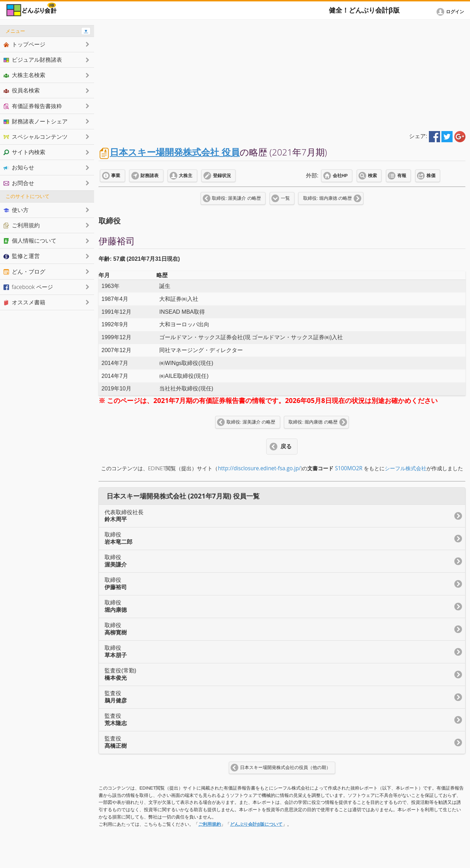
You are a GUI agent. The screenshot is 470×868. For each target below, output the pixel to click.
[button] (452, 12)
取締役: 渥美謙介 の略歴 (236, 198)
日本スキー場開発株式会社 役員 (175, 152)
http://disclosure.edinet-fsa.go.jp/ (259, 468)
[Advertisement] (282, 74)
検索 (372, 176)
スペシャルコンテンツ (36, 137)
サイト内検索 (24, 152)
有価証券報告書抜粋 (33, 106)
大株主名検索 (24, 75)
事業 (116, 176)
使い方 (16, 210)
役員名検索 (22, 90)
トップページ (24, 44)
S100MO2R (349, 468)
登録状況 (222, 176)
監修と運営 (22, 256)
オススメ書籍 (24, 302)
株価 (431, 176)
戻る (286, 446)
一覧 (285, 198)
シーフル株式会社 (406, 468)
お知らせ (19, 167)
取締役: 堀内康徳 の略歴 (328, 198)
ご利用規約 (210, 824)
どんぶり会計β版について (256, 824)
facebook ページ (28, 287)
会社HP (340, 176)
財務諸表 (149, 176)
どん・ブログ (24, 272)
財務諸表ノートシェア (36, 121)
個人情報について (30, 241)
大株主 (186, 176)
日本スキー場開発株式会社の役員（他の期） (285, 768)
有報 (402, 176)
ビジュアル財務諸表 (33, 60)
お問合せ (19, 183)
